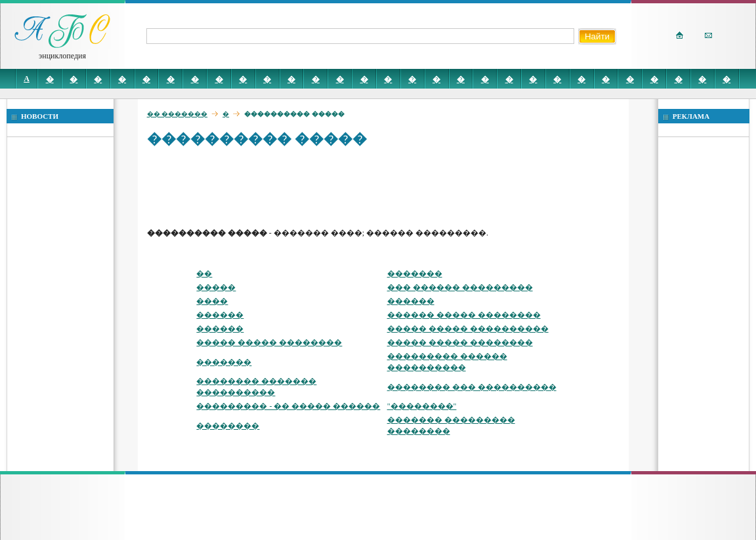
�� (204, 274)
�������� (228, 426)
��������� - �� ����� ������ (288, 406)
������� (415, 274)
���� (212, 301)
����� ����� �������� (269, 343)
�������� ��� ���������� (472, 387)
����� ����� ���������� (468, 329)
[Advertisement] (386, 187)
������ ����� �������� (464, 315)
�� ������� (178, 114)
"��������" (422, 406)
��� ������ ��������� (460, 287)
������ (411, 301)
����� (216, 287)
